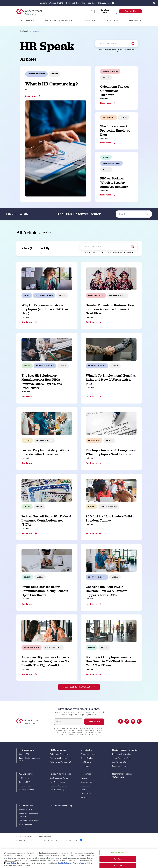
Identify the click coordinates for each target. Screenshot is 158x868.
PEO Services (24, 778)
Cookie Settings (50, 840)
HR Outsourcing (26, 750)
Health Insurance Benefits (125, 750)
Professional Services (90, 754)
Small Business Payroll (59, 778)
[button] (130, 11)
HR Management (58, 750)
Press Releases (87, 794)
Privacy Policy (128, 49)
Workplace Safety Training (29, 820)
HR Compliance (26, 806)
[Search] (134, 214)
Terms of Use (116, 52)
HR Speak (24, 31)
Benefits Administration (122, 754)
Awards (84, 798)
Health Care (86, 762)
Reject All (118, 859)
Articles (84, 778)
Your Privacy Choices (71, 840)
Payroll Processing (57, 782)
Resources (86, 774)
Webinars (85, 786)
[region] (79, 859)
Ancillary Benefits (119, 762)
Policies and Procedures (59, 754)
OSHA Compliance (26, 824)
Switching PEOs (25, 786)
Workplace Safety (26, 810)
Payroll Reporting (57, 790)
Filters (11, 214)
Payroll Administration (61, 774)
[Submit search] (133, 44)
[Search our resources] (116, 44)
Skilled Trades (87, 758)
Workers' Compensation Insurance (28, 815)
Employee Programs (120, 766)
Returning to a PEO (26, 790)
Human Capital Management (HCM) (30, 759)
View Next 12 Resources (77, 687)
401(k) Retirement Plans (122, 758)
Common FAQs (24, 754)
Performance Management (60, 762)
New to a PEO (24, 782)
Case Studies (86, 782)
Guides (84, 790)
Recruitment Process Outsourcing (122, 775)
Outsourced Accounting (61, 806)
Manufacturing (87, 766)
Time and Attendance (58, 786)
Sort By (25, 214)
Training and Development (60, 758)
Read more (31, 96)
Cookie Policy (63, 863)
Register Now (105, 3)
